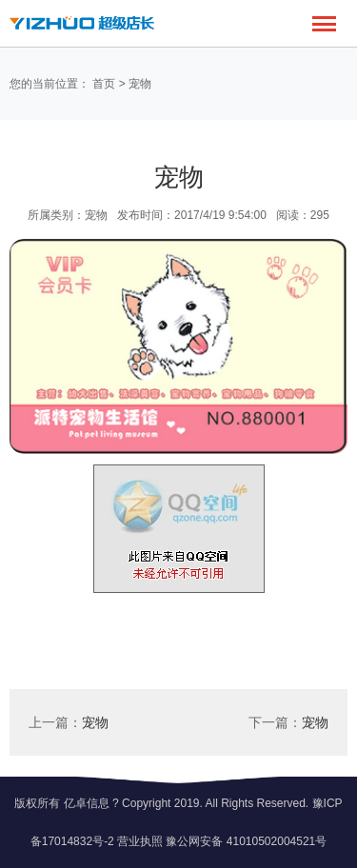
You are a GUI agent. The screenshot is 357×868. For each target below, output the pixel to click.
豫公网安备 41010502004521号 (246, 841)
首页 (104, 84)
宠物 (140, 84)
